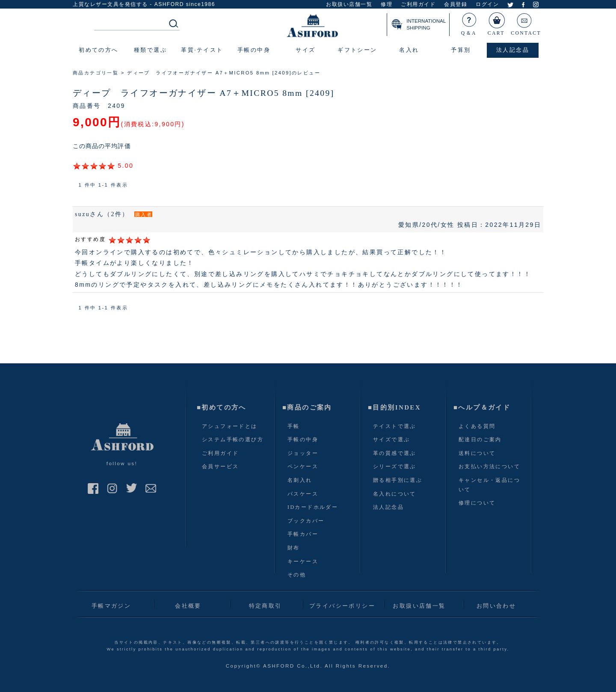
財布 (294, 548)
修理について (477, 503)
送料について (477, 453)
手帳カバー (303, 534)
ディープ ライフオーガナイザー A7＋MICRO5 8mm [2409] (204, 93)
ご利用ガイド (418, 4)
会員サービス (220, 466)
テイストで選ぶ (395, 426)
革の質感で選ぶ (395, 453)
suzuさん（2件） (102, 214)
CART (497, 22)
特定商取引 (265, 606)
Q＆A (469, 22)
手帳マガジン (111, 606)
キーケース (303, 561)
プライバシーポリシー (342, 606)
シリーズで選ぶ (395, 466)
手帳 (294, 426)
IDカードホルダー (313, 507)
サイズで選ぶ (391, 440)
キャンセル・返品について (489, 485)
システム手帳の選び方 (233, 440)
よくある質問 (477, 426)
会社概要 (188, 606)
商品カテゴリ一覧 (96, 73)
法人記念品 (388, 507)
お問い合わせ (496, 606)
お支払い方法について (489, 466)
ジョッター (303, 453)
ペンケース (303, 466)
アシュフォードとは (230, 426)
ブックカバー (306, 521)
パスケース (303, 494)
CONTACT (526, 22)
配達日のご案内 (480, 440)
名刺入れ (300, 480)
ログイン (487, 4)
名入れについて (395, 494)
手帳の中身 (303, 440)
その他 (297, 575)
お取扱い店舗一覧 (349, 4)
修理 (386, 4)
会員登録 (456, 4)
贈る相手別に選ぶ (398, 480)
